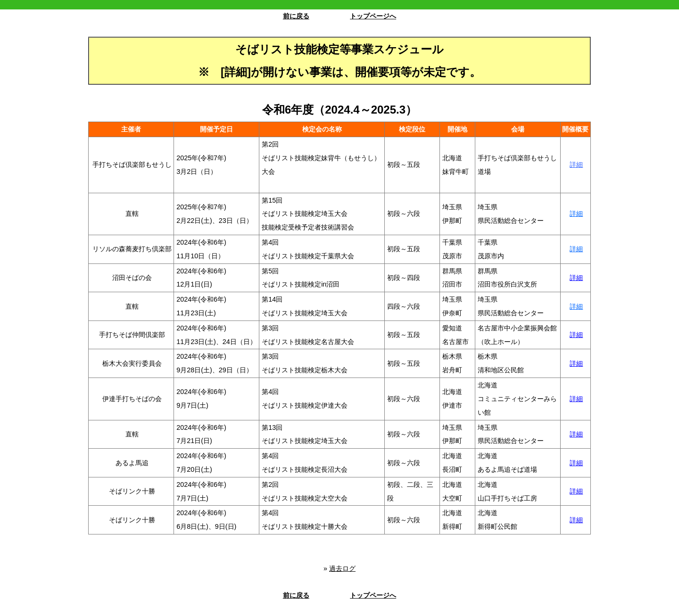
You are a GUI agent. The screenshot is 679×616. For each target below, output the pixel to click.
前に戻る (296, 16)
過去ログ (342, 568)
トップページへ (373, 16)
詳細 (576, 164)
